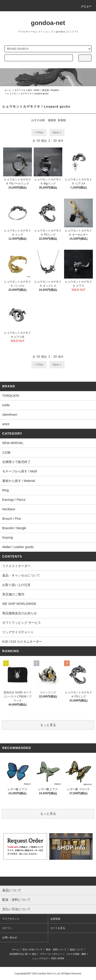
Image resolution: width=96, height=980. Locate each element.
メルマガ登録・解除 (76, 954)
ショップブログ (40, 958)
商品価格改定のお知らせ (20, 613)
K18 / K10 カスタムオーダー (22, 642)
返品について (76, 949)
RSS (54, 958)
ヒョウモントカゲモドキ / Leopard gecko (28, 94)
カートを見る (58, 928)
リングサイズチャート (18, 632)
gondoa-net (48, 23)
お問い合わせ (10, 937)
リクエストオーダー (16, 566)
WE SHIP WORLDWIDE (19, 604)
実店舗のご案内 (13, 594)
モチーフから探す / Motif (27, 90)
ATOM (61, 958)
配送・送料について (56, 949)
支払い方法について (32, 949)
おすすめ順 (38, 120)
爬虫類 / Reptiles (51, 90)
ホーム (8, 90)
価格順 (52, 120)
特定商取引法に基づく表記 (23, 954)
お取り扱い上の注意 (16, 585)
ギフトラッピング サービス (22, 623)
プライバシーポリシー (51, 954)
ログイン (7, 928)
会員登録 (55, 919)
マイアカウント (11, 919)
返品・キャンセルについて (21, 575)
